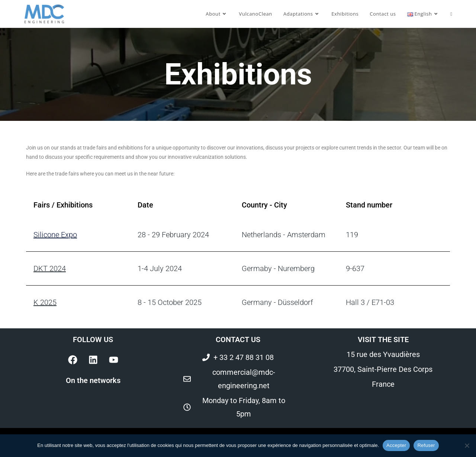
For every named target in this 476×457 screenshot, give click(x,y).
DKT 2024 (50, 268)
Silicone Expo (55, 235)
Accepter (396, 445)
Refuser (426, 445)
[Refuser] (467, 445)
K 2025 (45, 302)
